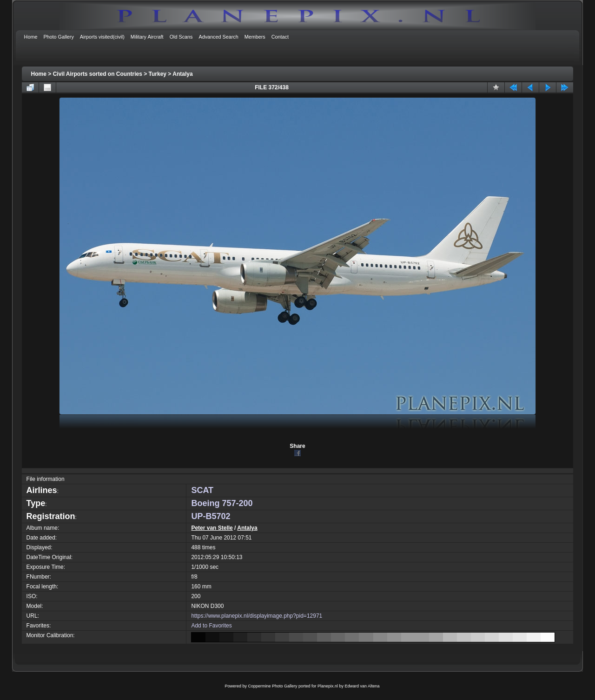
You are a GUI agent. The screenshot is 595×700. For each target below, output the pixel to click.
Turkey (158, 74)
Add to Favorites (211, 626)
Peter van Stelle (212, 528)
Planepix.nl (328, 686)
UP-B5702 (211, 516)
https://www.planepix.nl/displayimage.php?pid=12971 (257, 616)
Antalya (182, 74)
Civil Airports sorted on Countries (98, 74)
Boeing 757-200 (222, 503)
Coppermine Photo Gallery (272, 686)
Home (39, 74)
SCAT (202, 490)
